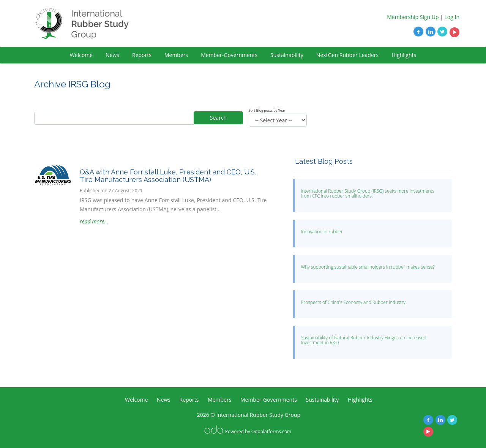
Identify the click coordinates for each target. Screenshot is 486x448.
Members (176, 55)
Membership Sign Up (413, 17)
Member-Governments (229, 55)
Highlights (404, 55)
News (112, 55)
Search (218, 118)
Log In (452, 17)
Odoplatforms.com (271, 431)
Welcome (81, 55)
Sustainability (287, 55)
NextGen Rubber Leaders (347, 55)
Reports (142, 55)
